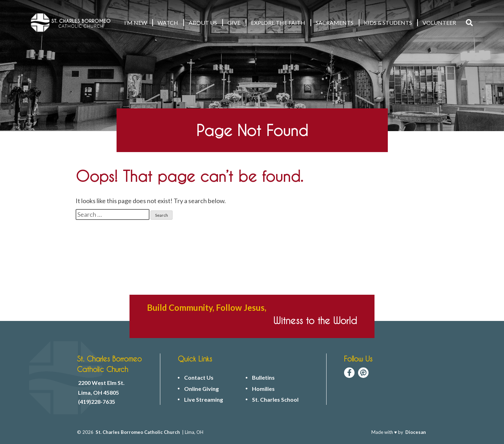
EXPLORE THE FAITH (278, 23)
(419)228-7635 (97, 402)
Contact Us (199, 378)
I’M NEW (136, 23)
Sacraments (335, 23)
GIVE (234, 23)
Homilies (263, 389)
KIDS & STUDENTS (388, 23)
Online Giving (201, 389)
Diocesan (416, 432)
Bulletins (263, 378)
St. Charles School (275, 400)
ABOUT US (203, 23)
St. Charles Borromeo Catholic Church (138, 432)
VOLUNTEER (439, 23)
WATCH (168, 23)
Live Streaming (204, 400)
